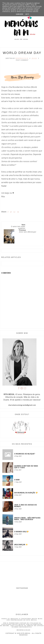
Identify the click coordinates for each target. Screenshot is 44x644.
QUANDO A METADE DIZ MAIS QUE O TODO (26, 467)
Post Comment (22, 60)
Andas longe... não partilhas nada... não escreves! (27, 519)
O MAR (17, 480)
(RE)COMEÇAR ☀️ (21, 545)
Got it (27, 14)
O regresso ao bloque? (25, 454)
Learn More (19, 14)
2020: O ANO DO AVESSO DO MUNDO (26, 506)
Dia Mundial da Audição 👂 (26, 493)
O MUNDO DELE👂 (21, 532)
